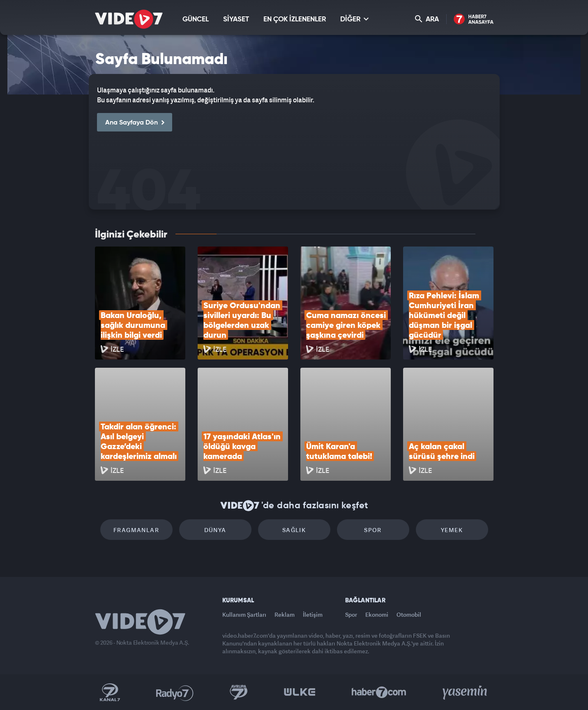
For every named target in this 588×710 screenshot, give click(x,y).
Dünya (215, 530)
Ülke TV (300, 692)
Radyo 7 (175, 692)
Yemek (452, 530)
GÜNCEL (196, 20)
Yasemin (466, 692)
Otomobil (409, 614)
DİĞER (354, 19)
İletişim (313, 614)
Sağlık (294, 530)
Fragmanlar (136, 530)
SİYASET (236, 20)
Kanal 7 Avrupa (239, 692)
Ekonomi (377, 614)
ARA (427, 19)
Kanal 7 (110, 692)
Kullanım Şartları (244, 614)
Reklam (285, 614)
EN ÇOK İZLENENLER (295, 20)
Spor (373, 530)
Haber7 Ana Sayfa (474, 20)
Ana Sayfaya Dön (135, 123)
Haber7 (379, 692)
